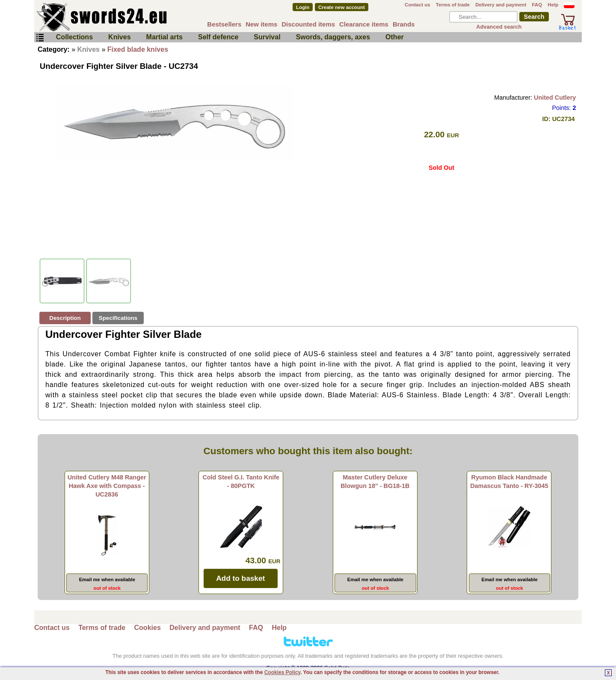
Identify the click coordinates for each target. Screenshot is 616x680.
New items (261, 24)
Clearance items (364, 24)
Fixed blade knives (138, 49)
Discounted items (308, 24)
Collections (74, 37)
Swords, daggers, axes (333, 37)
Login (303, 7)
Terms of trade (453, 5)
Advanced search (499, 27)
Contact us (418, 5)
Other (395, 37)
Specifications (118, 318)
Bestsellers (224, 24)
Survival (267, 37)
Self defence (218, 37)
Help (553, 5)
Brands (404, 24)
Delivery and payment (501, 5)
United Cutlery (555, 98)
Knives (119, 37)
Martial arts (164, 37)
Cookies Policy (282, 672)
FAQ (537, 5)
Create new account (342, 7)
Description (65, 318)
